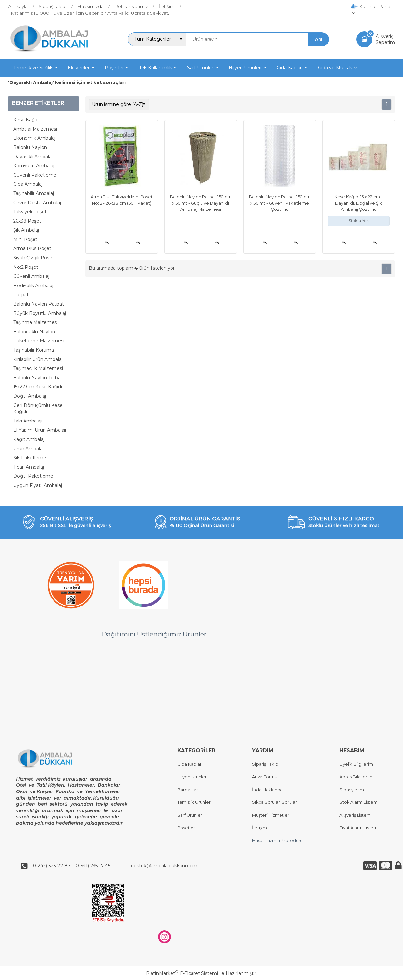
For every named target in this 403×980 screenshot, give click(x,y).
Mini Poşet (25, 239)
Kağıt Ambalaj (29, 439)
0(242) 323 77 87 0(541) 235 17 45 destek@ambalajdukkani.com (113, 866)
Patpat (21, 295)
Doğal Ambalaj (30, 396)
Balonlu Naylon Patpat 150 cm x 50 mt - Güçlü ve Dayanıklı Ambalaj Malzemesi (201, 203)
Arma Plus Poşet (32, 248)
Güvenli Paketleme (35, 175)
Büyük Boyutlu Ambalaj (40, 313)
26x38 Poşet (27, 221)
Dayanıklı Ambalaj (33, 157)
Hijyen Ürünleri (192, 777)
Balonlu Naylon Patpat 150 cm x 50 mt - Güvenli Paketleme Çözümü (280, 203)
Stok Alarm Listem (359, 802)
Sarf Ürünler (190, 815)
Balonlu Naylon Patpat (39, 304)
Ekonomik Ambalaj (34, 138)
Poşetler (186, 828)
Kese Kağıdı (26, 120)
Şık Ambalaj (26, 230)
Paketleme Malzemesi (39, 341)
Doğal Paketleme (33, 476)
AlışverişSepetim (385, 39)
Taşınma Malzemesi (35, 322)
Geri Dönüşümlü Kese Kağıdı (38, 409)
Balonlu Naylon (30, 147)
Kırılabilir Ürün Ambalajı (38, 359)
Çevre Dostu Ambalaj (37, 203)
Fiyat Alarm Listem (359, 828)
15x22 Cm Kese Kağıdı (38, 387)
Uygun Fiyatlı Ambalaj (38, 485)
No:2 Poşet (26, 267)
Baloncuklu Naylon (34, 332)
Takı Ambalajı (28, 421)
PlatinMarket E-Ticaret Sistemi (182, 973)
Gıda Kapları (190, 764)
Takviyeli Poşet (30, 212)
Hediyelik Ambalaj (33, 286)
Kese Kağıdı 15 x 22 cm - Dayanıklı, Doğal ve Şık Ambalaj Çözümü (359, 203)
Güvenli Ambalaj (31, 276)
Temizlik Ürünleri (194, 802)
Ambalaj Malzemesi (35, 129)
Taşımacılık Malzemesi (38, 368)
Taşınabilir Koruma (34, 350)
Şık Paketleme (30, 458)
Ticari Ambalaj (29, 467)
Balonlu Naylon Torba (37, 378)
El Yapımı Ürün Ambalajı (40, 430)
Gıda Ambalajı (28, 184)
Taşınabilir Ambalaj (34, 193)
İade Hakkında (267, 790)
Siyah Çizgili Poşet (34, 258)
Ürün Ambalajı (29, 449)
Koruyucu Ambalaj (34, 166)
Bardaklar (188, 790)
